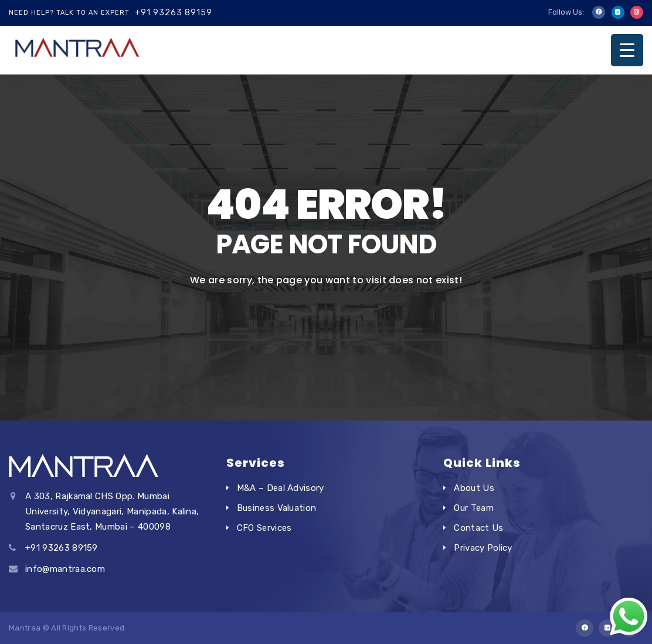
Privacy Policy (483, 548)
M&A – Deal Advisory (281, 488)
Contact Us (478, 528)
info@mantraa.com (65, 569)
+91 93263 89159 (174, 13)
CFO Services (264, 528)
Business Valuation (277, 508)
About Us (474, 488)
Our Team (474, 508)
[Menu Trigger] (627, 50)
